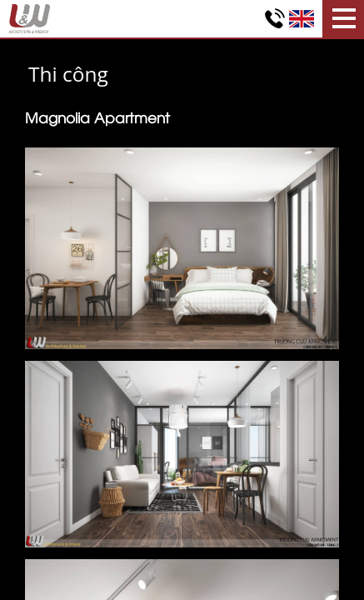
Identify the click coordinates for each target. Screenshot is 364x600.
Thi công (68, 74)
